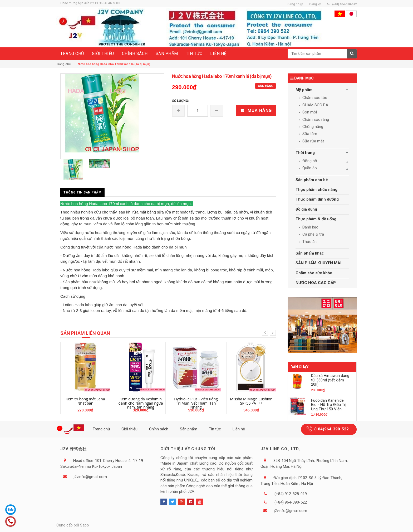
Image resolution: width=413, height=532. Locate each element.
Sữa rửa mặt (313, 141)
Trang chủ (63, 64)
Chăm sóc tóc (314, 98)
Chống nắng (312, 127)
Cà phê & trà (313, 234)
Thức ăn (309, 242)
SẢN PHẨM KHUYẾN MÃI (318, 263)
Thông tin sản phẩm (82, 192)
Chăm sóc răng (315, 120)
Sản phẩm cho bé (312, 180)
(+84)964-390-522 (331, 429)
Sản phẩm (189, 429)
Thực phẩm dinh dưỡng (317, 199)
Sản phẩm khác (310, 253)
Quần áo (309, 168)
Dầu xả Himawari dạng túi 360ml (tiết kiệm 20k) (330, 380)
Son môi (309, 112)
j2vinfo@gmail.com (90, 477)
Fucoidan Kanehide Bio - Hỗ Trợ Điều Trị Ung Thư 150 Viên (329, 405)
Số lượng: (180, 101)
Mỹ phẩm (304, 90)
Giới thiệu (129, 429)
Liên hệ (239, 429)
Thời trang (305, 153)
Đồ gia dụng (306, 209)
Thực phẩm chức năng (316, 190)
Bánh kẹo (310, 227)
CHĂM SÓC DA (315, 105)
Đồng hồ (309, 161)
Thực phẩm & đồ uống (316, 219)
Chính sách (159, 429)
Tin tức (215, 429)
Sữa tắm (309, 134)
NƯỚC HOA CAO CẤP (316, 283)
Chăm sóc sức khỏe (314, 273)
